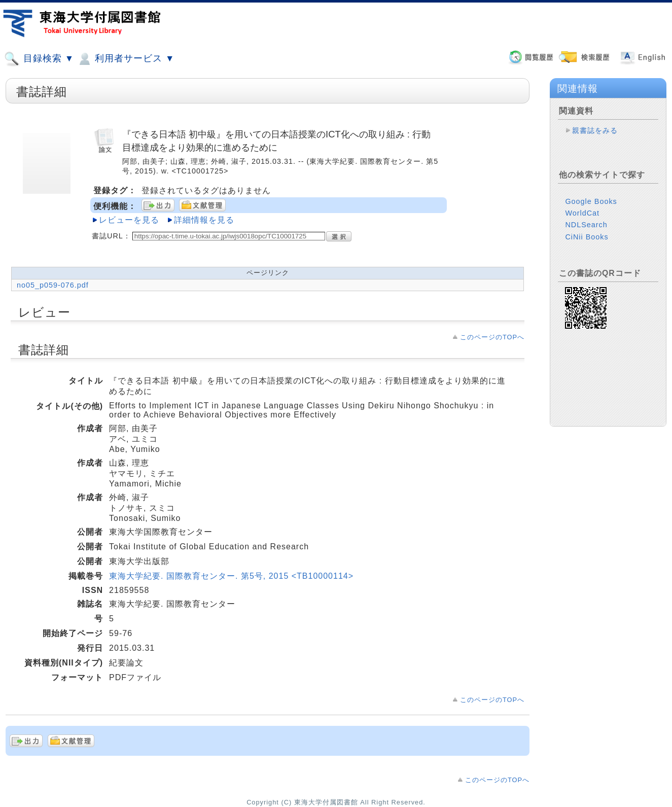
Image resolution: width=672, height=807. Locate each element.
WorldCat (582, 205)
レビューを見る (129, 220)
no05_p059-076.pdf (53, 285)
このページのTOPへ (492, 337)
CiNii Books (587, 229)
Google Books (591, 193)
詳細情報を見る (204, 220)
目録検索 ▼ (39, 59)
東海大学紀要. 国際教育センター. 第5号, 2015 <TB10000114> (231, 576)
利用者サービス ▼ (126, 59)
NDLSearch (586, 217)
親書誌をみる (595, 130)
